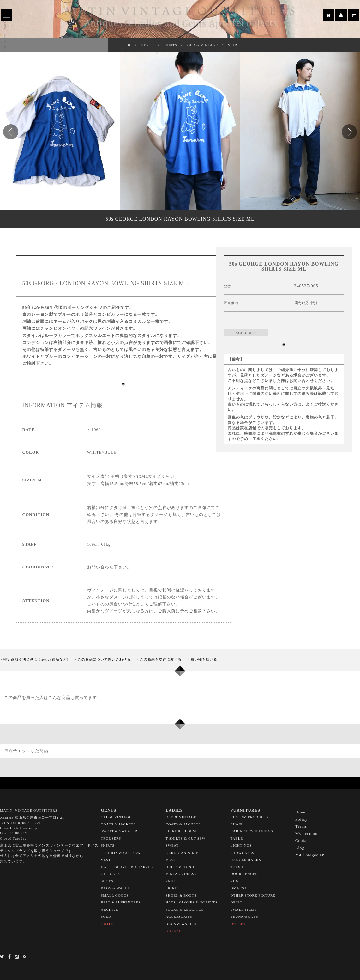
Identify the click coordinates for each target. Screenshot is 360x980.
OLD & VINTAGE (203, 45)
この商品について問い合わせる (104, 659)
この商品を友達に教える (161, 659)
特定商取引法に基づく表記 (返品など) (36, 659)
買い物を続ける (204, 659)
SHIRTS (170, 45)
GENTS (147, 45)
